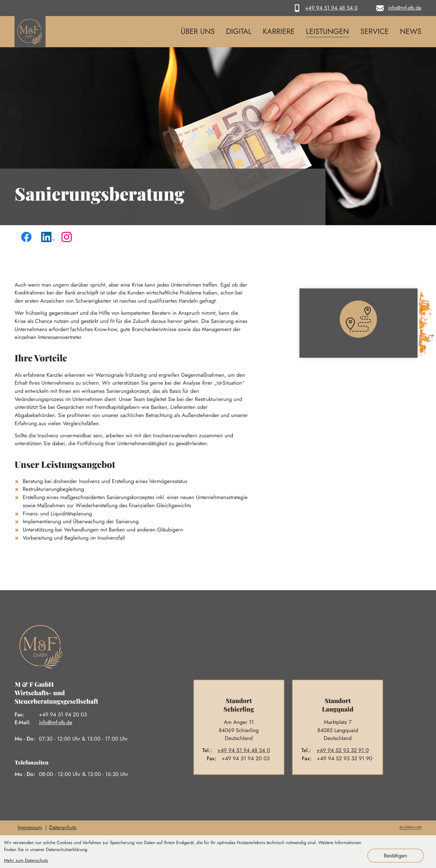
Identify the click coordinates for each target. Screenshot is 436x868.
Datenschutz (63, 827)
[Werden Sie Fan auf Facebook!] (28, 238)
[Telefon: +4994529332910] (345, 750)
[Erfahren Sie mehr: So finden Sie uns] (364, 323)
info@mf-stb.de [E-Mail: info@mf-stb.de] (55, 722)
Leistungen (327, 32)
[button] (324, 8)
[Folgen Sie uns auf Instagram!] (68, 238)
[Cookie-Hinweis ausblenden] (396, 856)
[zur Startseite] (30, 32)
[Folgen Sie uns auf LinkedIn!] (48, 238)
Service (375, 32)
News (411, 32)
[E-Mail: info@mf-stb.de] (398, 8)
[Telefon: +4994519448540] (246, 750)
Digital (239, 32)
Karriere (279, 32)
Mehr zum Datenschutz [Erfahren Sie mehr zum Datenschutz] (26, 860)
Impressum (30, 827)
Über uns (198, 32)
